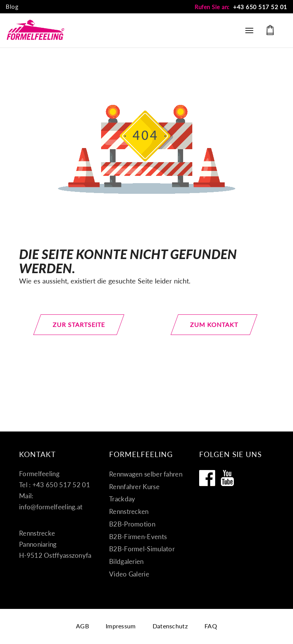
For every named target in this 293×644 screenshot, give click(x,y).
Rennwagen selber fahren (146, 474)
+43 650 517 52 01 (260, 7)
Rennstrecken (129, 511)
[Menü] (249, 30)
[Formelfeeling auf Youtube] (227, 478)
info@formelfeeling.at (51, 507)
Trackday (122, 499)
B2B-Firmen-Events (138, 537)
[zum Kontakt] (214, 325)
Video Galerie (129, 574)
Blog (12, 6)
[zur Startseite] (79, 325)
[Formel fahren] (35, 30)
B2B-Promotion (132, 524)
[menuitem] (12, 7)
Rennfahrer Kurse (134, 487)
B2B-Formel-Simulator (142, 549)
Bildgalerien (126, 561)
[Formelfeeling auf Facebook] (207, 478)
